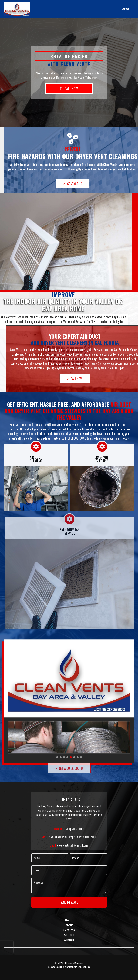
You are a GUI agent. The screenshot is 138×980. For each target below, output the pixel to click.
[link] (69, 920)
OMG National (84, 967)
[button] (69, 88)
